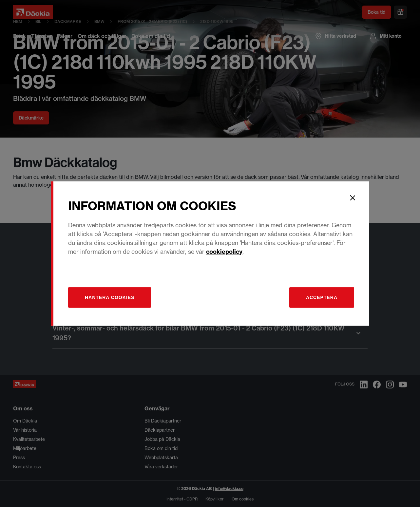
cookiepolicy (224, 251)
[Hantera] (110, 297)
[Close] (353, 198)
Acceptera (322, 297)
